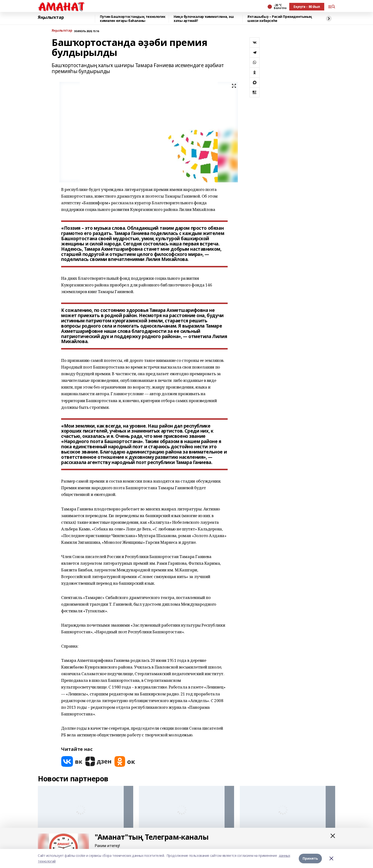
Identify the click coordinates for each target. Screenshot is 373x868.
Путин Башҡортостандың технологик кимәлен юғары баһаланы (133, 19)
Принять (310, 858)
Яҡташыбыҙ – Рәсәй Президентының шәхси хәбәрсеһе (280, 19)
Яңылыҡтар (51, 17)
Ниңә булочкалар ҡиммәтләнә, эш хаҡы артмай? (204, 19)
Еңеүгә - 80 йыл (307, 7)
